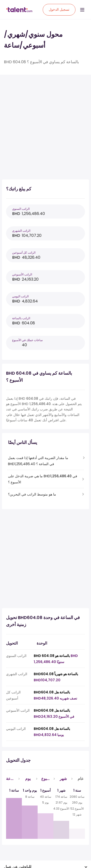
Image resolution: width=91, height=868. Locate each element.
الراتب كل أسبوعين (24, 252)
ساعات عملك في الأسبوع (27, 340)
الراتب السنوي (21, 209)
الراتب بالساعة (21, 318)
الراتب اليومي (20, 296)
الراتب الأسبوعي (22, 274)
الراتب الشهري (21, 231)
